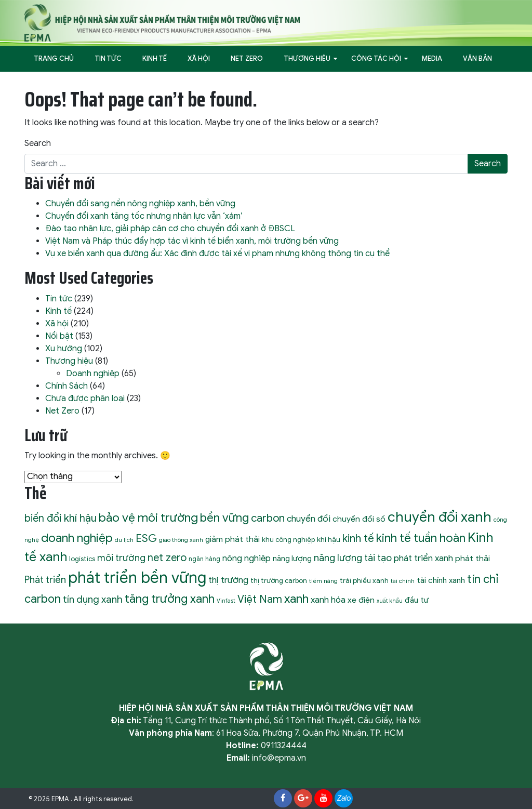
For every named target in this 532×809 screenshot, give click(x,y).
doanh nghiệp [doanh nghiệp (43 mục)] (77, 538)
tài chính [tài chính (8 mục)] (403, 581)
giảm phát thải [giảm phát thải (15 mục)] (232, 539)
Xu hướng (64, 349)
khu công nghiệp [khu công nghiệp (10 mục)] (288, 540)
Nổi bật (59, 336)
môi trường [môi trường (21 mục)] (121, 558)
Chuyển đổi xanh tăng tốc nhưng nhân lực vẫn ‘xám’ (144, 216)
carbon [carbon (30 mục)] (268, 518)
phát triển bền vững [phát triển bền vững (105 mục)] (137, 578)
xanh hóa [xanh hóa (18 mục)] (328, 600)
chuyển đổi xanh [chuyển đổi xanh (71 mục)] (440, 517)
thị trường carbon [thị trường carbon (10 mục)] (279, 581)
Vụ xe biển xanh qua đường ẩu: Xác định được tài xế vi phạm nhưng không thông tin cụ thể (217, 254)
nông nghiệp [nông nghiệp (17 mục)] (247, 558)
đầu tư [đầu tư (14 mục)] (417, 600)
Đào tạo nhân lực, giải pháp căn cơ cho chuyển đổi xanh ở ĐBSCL (170, 229)
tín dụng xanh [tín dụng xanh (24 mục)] (93, 599)
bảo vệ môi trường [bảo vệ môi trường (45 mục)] (148, 518)
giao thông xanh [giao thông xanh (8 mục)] (181, 540)
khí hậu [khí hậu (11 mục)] (329, 540)
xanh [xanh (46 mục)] (296, 599)
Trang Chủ (54, 58)
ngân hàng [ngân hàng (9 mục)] (204, 559)
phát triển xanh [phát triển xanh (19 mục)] (423, 558)
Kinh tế (155, 58)
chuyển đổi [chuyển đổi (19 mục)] (309, 519)
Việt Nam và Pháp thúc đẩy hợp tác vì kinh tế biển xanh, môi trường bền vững (192, 241)
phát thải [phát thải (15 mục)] (473, 558)
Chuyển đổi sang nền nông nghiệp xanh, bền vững (140, 204)
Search (38, 143)
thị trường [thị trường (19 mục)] (228, 580)
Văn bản (477, 58)
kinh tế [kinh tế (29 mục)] (358, 538)
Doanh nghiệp (93, 374)
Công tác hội (376, 58)
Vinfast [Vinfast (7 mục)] (226, 601)
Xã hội (199, 58)
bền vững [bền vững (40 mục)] (224, 518)
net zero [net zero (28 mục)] (167, 558)
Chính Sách (66, 386)
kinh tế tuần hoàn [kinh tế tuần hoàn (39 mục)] (421, 538)
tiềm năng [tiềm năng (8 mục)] (323, 581)
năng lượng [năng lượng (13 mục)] (292, 559)
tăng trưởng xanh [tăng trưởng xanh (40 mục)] (170, 599)
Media (432, 58)
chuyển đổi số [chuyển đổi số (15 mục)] (359, 519)
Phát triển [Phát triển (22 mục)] (45, 580)
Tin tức (108, 58)
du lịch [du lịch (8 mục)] (124, 540)
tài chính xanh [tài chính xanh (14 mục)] (441, 580)
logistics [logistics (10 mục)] (82, 559)
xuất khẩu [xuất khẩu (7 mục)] (390, 601)
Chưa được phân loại (85, 399)
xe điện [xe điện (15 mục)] (361, 600)
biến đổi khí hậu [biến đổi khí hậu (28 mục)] (61, 518)
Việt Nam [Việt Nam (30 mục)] (260, 599)
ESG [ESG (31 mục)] (146, 538)
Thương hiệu (307, 58)
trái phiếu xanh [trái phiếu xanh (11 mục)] (364, 581)
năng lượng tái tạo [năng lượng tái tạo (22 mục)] (353, 558)
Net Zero (247, 58)
